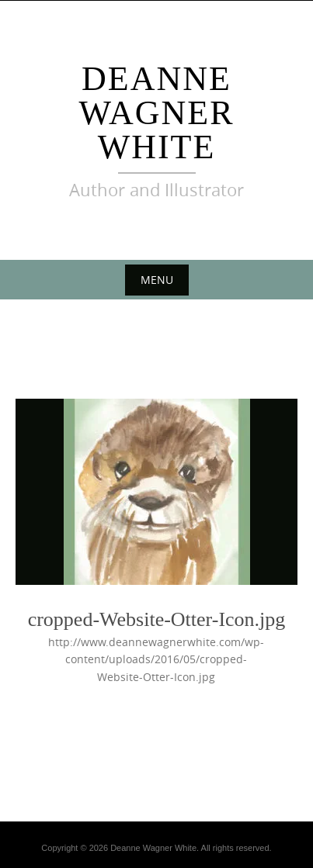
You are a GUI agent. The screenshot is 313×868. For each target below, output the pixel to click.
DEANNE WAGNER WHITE (156, 113)
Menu (157, 280)
